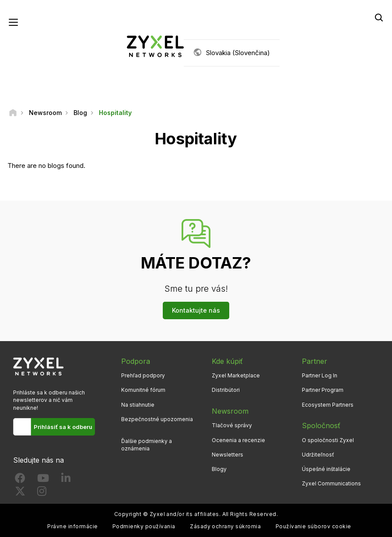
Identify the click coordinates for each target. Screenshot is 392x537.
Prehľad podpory (143, 375)
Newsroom (230, 411)
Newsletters (227, 455)
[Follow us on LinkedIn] (66, 480)
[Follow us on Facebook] (20, 480)
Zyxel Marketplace (236, 375)
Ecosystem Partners (328, 405)
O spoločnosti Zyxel (328, 440)
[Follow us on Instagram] (42, 493)
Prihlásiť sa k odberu (63, 427)
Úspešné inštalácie (326, 469)
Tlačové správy (232, 425)
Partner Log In (320, 375)
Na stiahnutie (138, 405)
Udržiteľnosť (318, 455)
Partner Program (323, 390)
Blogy (219, 469)
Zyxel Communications (331, 483)
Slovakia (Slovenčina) (238, 53)
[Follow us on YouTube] (43, 480)
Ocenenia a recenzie (238, 440)
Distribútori (226, 390)
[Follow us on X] (20, 493)
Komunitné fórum (143, 390)
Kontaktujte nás (196, 310)
